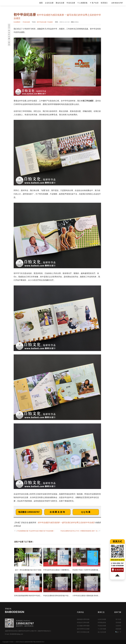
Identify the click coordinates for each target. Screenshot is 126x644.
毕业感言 (50, 22)
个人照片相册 (102, 629)
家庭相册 (118, 629)
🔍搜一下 (118, 632)
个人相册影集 (82, 3)
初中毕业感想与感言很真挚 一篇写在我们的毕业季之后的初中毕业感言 (66, 523)
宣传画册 (118, 623)
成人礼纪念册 (102, 632)
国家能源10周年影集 (83, 619)
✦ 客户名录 (94, 3)
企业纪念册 (49, 3)
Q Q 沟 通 (86, 512)
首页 (41, 3)
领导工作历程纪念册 (83, 632)
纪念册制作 (17, 22)
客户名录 (118, 619)
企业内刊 (118, 626)
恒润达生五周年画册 (83, 623)
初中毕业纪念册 (42, 22)
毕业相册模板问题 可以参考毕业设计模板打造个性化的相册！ (36, 531)
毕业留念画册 (102, 626)
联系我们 (104, 3)
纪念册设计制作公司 (12, 3)
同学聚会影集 (102, 623)
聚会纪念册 (60, 3)
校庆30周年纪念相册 (83, 629)
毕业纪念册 (71, 3)
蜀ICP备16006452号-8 (37, 642)
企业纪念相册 (102, 619)
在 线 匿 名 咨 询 (57, 512)
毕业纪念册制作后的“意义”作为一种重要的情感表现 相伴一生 (79, 531)
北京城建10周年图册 (83, 626)
